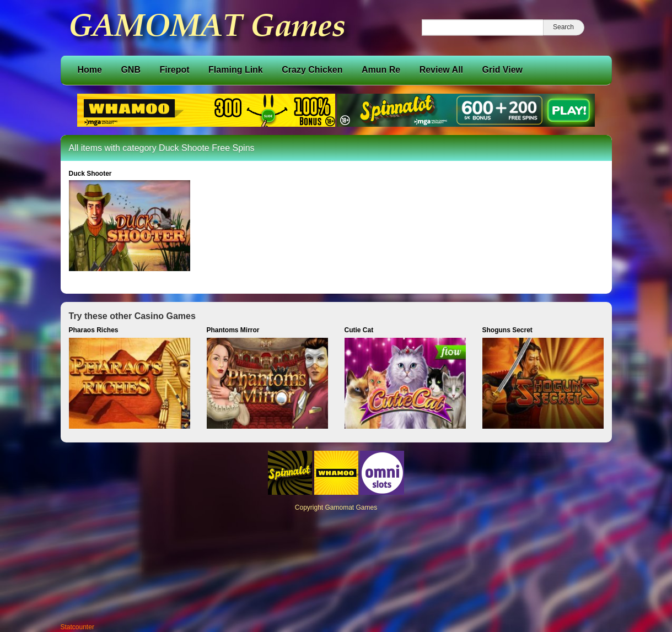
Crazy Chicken (312, 70)
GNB (131, 70)
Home (90, 70)
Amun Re (381, 70)
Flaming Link (236, 70)
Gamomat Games (351, 507)
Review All (441, 70)
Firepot (174, 70)
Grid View (503, 70)
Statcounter (77, 627)
